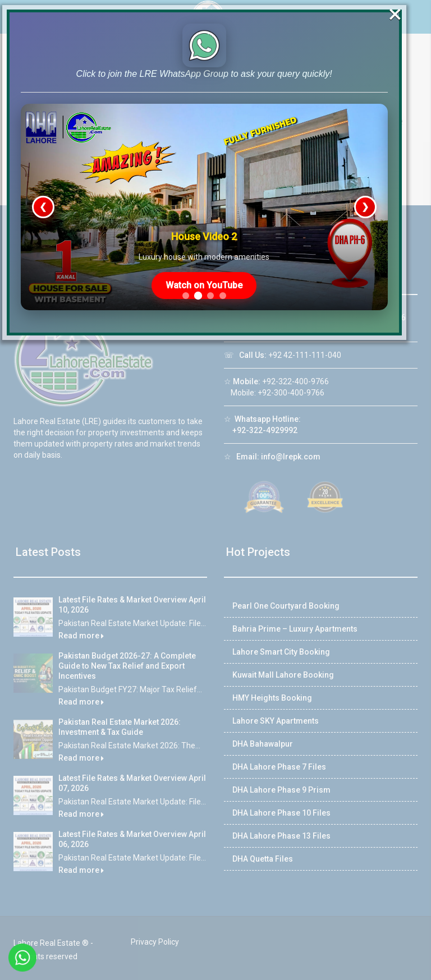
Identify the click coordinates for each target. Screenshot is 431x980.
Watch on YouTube (216, 314)
